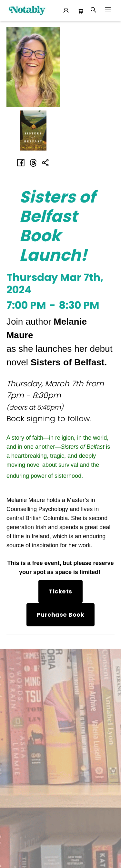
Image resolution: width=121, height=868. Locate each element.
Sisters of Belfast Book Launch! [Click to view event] (57, 226)
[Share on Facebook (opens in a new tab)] (21, 163)
